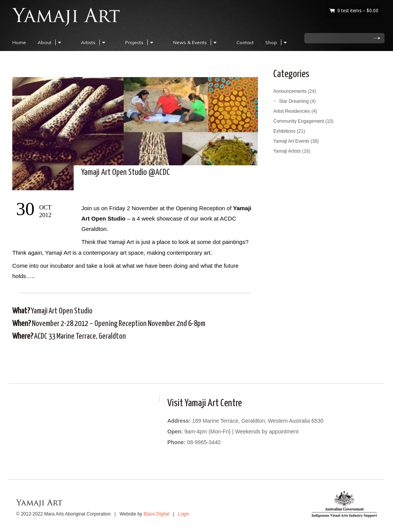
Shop (277, 42)
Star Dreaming (294, 101)
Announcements (290, 91)
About (50, 42)
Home (19, 42)
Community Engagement (299, 121)
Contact (245, 42)
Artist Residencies (292, 111)
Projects (140, 42)
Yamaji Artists (287, 151)
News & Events (196, 42)
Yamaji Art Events (291, 141)
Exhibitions (284, 131)
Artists (94, 42)
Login (184, 514)
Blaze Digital (156, 514)
